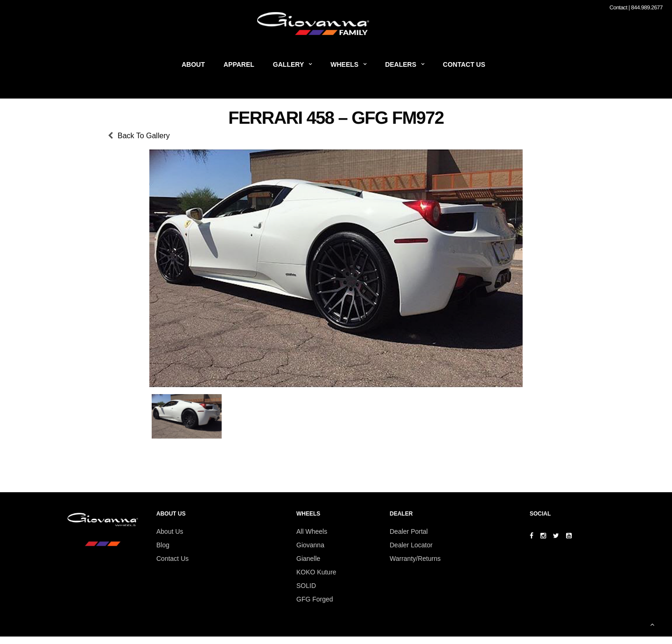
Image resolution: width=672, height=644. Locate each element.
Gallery (288, 64)
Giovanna (310, 545)
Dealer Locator (411, 545)
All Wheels (312, 531)
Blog (163, 545)
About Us (170, 531)
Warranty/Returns (415, 559)
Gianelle (308, 559)
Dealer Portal (409, 531)
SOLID (306, 586)
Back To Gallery (144, 136)
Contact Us (464, 64)
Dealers (401, 64)
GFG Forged (315, 599)
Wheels (344, 64)
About (193, 64)
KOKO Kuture (316, 572)
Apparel (239, 64)
